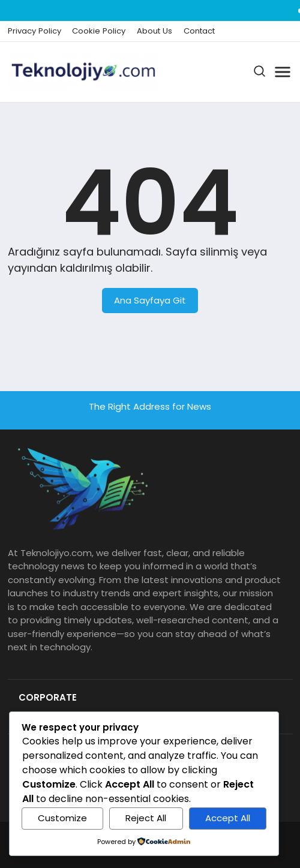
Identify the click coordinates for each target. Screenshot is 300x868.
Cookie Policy (99, 31)
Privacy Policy (34, 31)
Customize (62, 818)
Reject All (146, 818)
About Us (154, 31)
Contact (199, 31)
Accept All (228, 818)
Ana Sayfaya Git (150, 300)
